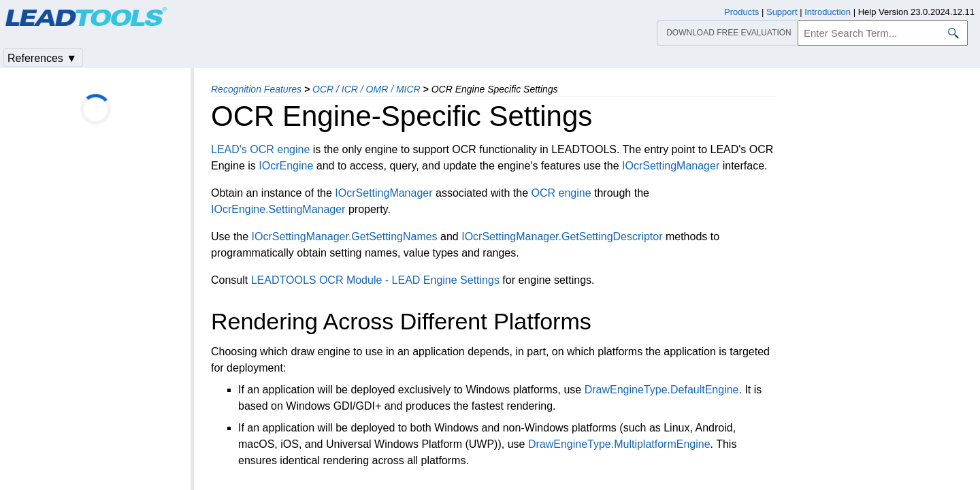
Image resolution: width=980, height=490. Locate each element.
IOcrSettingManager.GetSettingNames (345, 236)
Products (741, 12)
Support (782, 12)
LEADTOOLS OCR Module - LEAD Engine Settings (375, 280)
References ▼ (42, 58)
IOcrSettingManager (671, 166)
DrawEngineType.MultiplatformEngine (619, 444)
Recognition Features (256, 89)
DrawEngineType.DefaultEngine (662, 390)
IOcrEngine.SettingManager (278, 209)
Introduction (828, 12)
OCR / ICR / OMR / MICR (366, 89)
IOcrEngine (286, 166)
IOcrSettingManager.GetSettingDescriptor (562, 236)
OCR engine (561, 193)
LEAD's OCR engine (260, 149)
